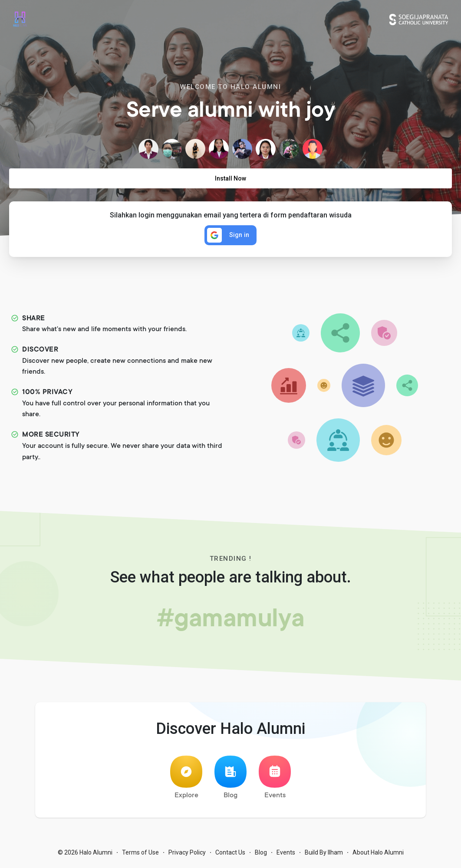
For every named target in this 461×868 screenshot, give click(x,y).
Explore (186, 780)
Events (275, 780)
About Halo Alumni (378, 855)
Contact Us (230, 855)
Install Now (230, 178)
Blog (230, 780)
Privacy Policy (187, 855)
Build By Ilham (324, 855)
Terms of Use (140, 855)
